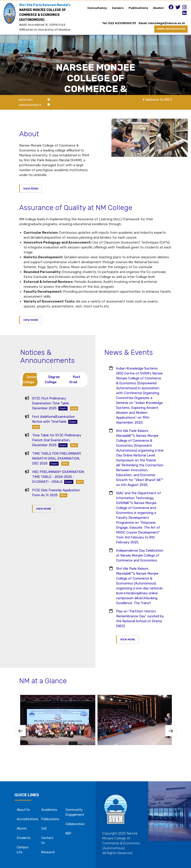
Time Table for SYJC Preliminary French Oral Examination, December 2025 (57, 440)
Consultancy (97, 8)
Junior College (30, 380)
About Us (23, 810)
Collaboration (75, 824)
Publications (138, 8)
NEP (68, 833)
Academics (49, 810)
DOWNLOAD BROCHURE (171, 29)
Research (48, 852)
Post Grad (75, 380)
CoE (44, 829)
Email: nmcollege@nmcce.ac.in (163, 23)
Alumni (158, 8)
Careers (118, 8)
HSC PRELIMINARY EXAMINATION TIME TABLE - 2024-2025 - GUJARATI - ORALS (58, 477)
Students (24, 838)
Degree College (52, 380)
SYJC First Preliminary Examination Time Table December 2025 (55, 403)
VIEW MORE (31, 189)
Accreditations (28, 819)
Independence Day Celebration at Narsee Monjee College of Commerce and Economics (140, 555)
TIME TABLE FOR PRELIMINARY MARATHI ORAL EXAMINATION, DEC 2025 (57, 458)
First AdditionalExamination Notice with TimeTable (56, 422)
